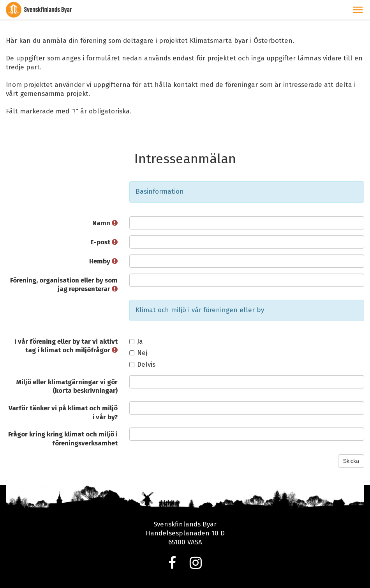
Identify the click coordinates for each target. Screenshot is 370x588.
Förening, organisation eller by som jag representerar (64, 285)
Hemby (103, 261)
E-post (104, 242)
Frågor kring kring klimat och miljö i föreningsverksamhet (63, 439)
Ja (136, 342)
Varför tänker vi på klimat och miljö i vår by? (63, 413)
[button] (358, 10)
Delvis (142, 365)
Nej (138, 353)
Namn (105, 223)
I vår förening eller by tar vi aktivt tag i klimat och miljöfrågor (66, 346)
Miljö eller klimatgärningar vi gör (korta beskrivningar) (67, 387)
